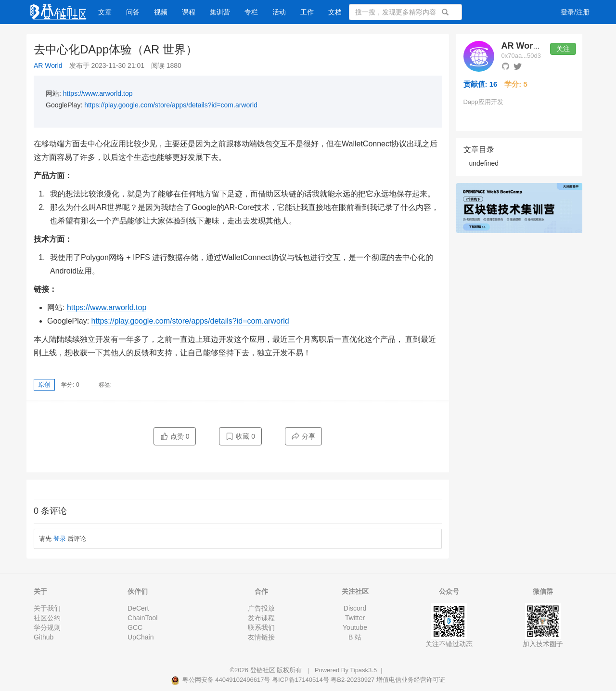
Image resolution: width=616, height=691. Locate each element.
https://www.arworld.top (98, 93)
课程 (189, 12)
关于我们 (47, 608)
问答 (133, 12)
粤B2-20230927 (353, 680)
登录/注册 (575, 12)
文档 (335, 12)
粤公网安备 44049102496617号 (221, 680)
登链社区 (264, 670)
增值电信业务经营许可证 (411, 680)
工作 (307, 12)
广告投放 (261, 608)
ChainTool (142, 618)
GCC (135, 627)
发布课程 (261, 618)
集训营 (220, 12)
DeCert (138, 608)
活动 (279, 12)
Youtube (355, 627)
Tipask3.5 (363, 670)
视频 (161, 12)
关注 (563, 49)
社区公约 (47, 618)
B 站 (355, 637)
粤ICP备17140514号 (301, 680)
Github (44, 637)
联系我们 (261, 627)
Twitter (355, 618)
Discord (355, 608)
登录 (60, 539)
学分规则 (47, 627)
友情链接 (261, 637)
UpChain (141, 637)
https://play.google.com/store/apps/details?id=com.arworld (171, 105)
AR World (48, 65)
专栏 (251, 12)
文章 (105, 12)
